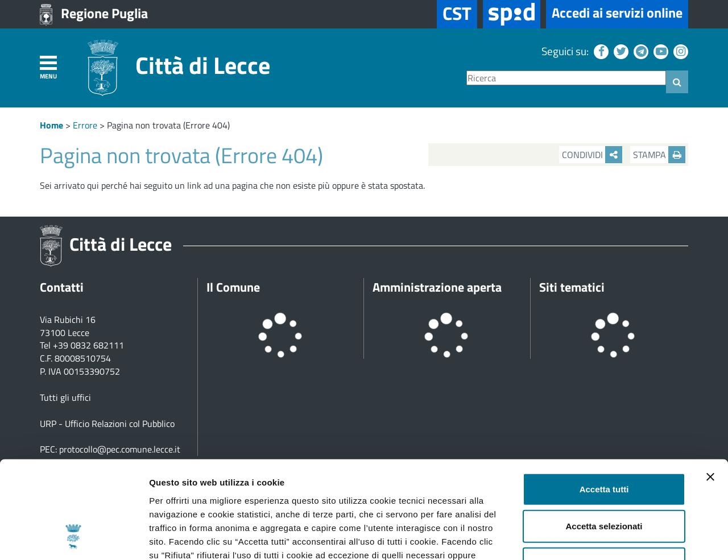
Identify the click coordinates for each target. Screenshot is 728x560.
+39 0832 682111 (88, 345)
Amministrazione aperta (437, 287)
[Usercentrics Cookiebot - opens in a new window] (74, 538)
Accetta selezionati (604, 436)
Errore (85, 125)
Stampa (659, 155)
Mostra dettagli (598, 538)
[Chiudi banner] (710, 386)
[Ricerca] (566, 78)
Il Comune (233, 287)
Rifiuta (604, 473)
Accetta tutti (604, 398)
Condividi (592, 155)
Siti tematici (572, 287)
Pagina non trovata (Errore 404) (168, 125)
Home (51, 125)
